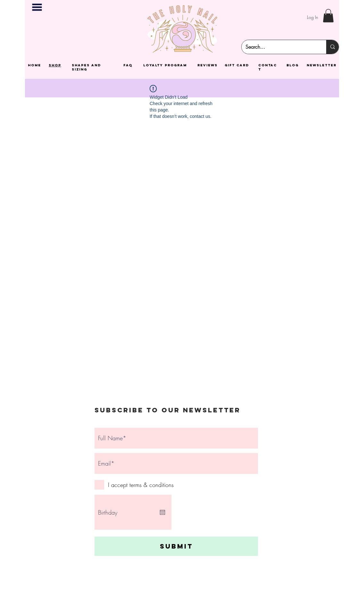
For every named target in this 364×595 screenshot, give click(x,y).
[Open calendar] (162, 512)
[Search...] (279, 47)
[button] (37, 7)
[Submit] (176, 546)
